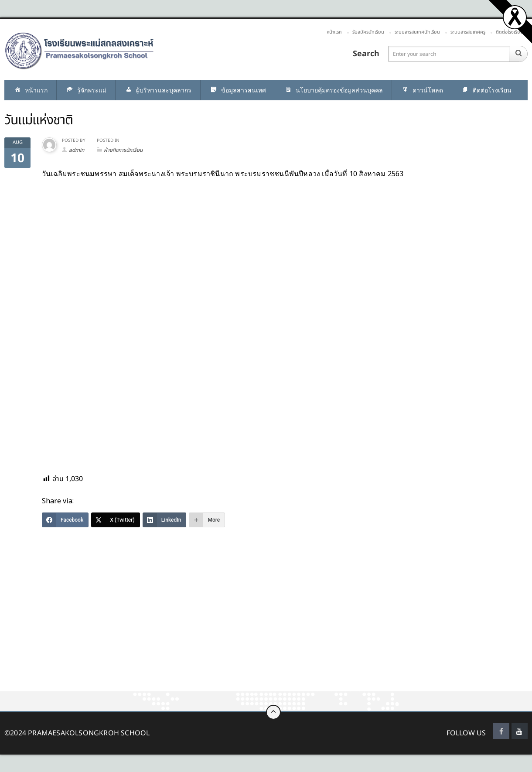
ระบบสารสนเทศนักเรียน (417, 32)
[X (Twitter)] (116, 520)
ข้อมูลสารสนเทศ (238, 91)
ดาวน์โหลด (422, 91)
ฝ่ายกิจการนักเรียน (123, 150)
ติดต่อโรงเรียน (510, 32)
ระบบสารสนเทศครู (468, 32)
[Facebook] (65, 520)
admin (77, 150)
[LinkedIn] (165, 520)
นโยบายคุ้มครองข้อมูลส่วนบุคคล (333, 91)
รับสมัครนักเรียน (368, 32)
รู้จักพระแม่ (86, 91)
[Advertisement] (262, 627)
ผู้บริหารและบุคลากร (158, 91)
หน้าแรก (334, 32)
